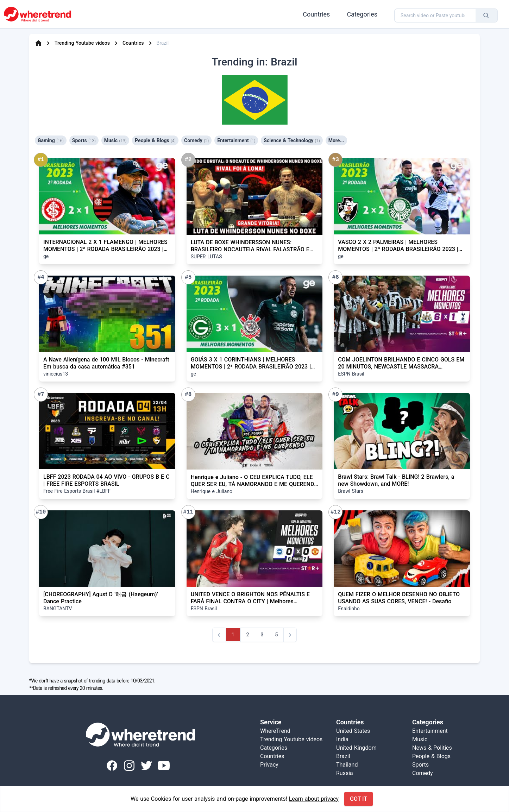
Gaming (51, 140)
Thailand (347, 765)
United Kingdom (356, 748)
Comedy (196, 140)
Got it (359, 799)
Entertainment (236, 140)
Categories (362, 14)
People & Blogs (155, 140)
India (342, 739)
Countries (316, 14)
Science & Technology (292, 140)
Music (115, 140)
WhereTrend (275, 731)
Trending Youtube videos (82, 43)
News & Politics (432, 748)
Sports (84, 140)
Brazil (343, 756)
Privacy (269, 765)
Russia (345, 773)
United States (353, 731)
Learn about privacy (314, 799)
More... (336, 140)
